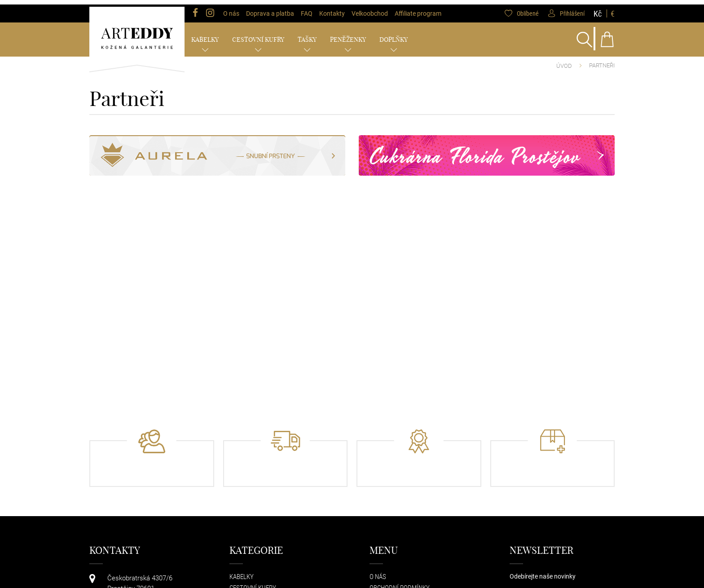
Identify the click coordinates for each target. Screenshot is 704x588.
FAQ (307, 9)
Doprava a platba (270, 9)
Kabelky (205, 35)
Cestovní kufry (258, 35)
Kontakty (332, 9)
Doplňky (394, 35)
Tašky (307, 35)
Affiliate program (418, 9)
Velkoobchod (370, 9)
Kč (598, 9)
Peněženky (348, 35)
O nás (231, 9)
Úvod (564, 61)
